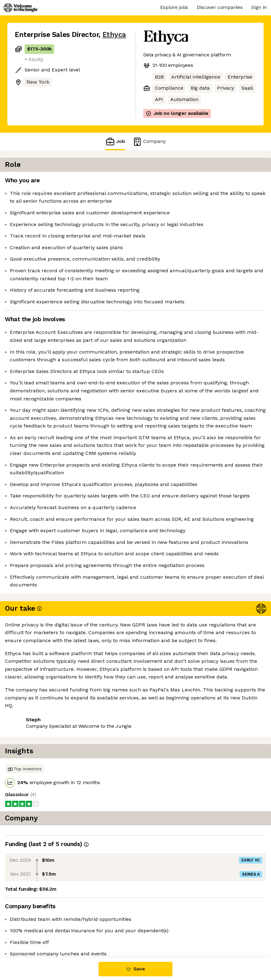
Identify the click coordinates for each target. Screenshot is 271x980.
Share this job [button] (32, 932)
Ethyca (114, 35)
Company (149, 142)
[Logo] (21, 8)
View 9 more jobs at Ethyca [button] (91, 932)
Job (115, 142)
